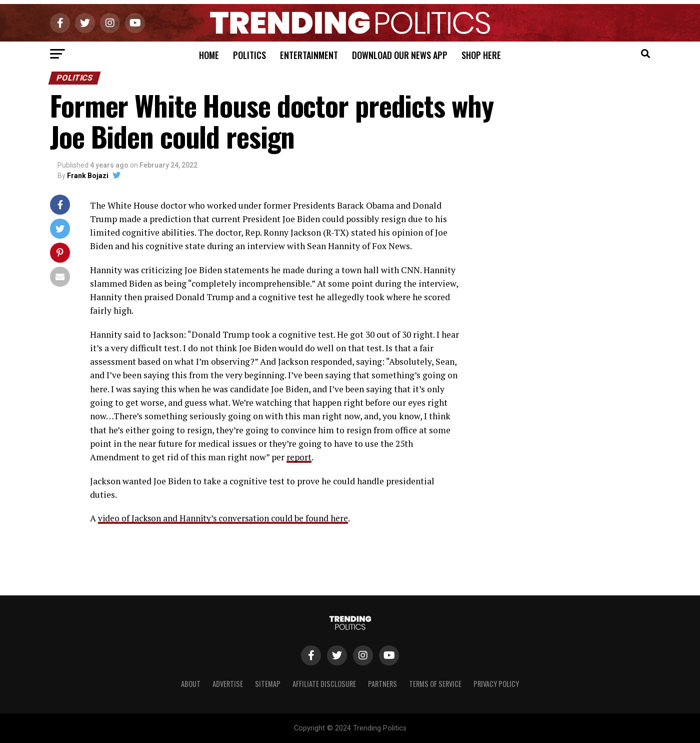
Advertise (228, 683)
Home (209, 55)
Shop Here (481, 55)
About (191, 683)
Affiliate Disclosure (324, 683)
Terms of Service (435, 683)
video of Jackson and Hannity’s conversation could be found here (225, 518)
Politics (249, 55)
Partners (382, 683)
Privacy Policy (496, 683)
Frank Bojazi (88, 176)
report (299, 457)
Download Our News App (400, 55)
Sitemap (268, 683)
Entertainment (309, 55)
